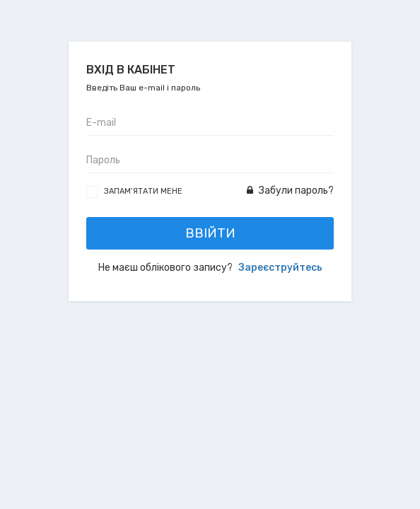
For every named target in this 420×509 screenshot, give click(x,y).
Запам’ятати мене (143, 191)
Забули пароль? (290, 191)
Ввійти (210, 233)
